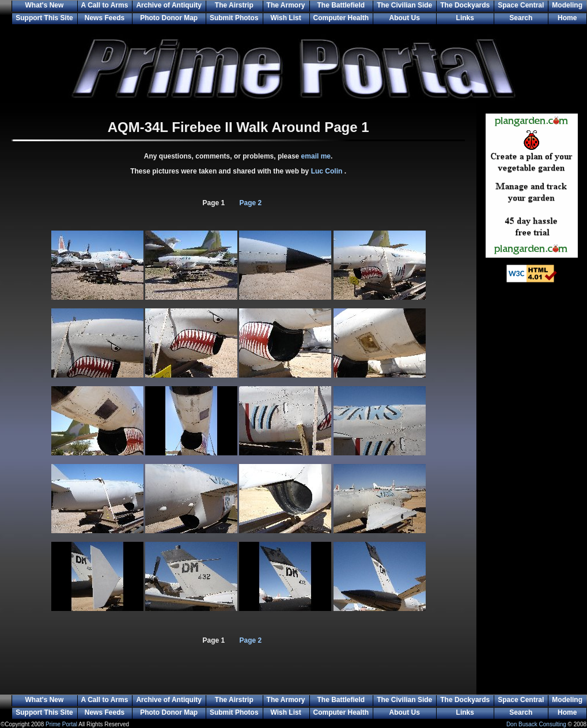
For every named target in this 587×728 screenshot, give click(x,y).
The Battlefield (341, 5)
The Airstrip (234, 5)
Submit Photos (234, 18)
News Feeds (105, 18)
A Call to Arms (105, 5)
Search (521, 18)
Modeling (567, 5)
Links (465, 18)
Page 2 (251, 203)
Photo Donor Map (169, 18)
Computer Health (341, 18)
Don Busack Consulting (536, 724)
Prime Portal (61, 724)
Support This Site (44, 18)
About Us (405, 18)
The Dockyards (465, 5)
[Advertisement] (532, 478)
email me (316, 156)
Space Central (521, 5)
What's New (44, 5)
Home (567, 18)
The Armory (286, 5)
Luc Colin (328, 171)
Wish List (285, 18)
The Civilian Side (404, 5)
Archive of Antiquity (169, 5)
